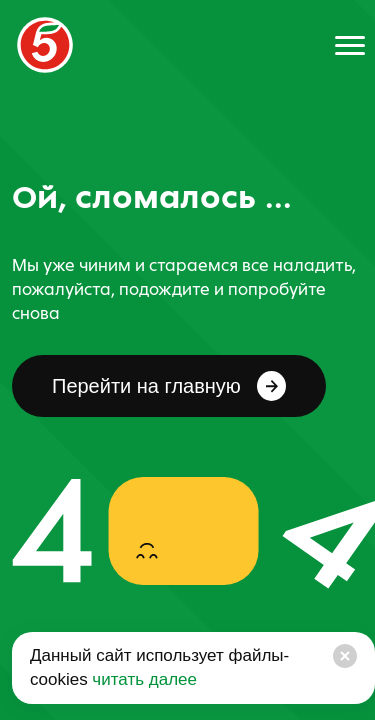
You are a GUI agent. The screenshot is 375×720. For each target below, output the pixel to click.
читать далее (142, 679)
